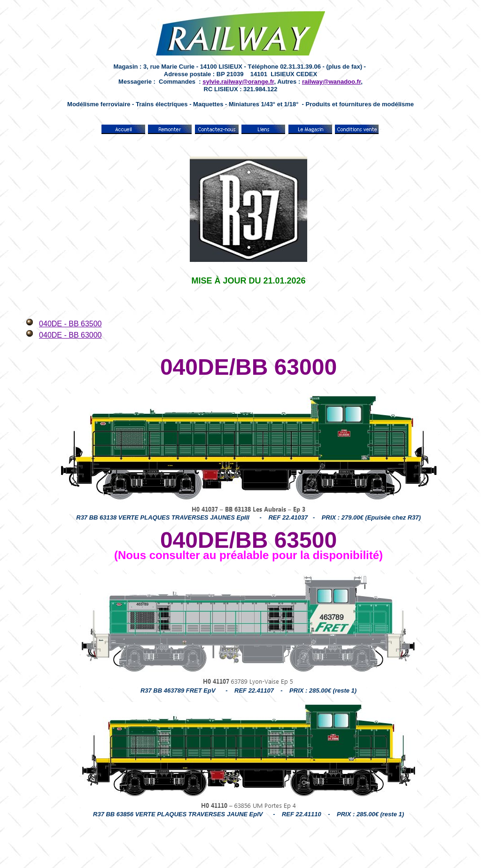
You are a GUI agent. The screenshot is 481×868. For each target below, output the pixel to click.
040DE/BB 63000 (248, 367)
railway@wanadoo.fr (331, 82)
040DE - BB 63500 (70, 324)
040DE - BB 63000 (70, 335)
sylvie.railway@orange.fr (238, 82)
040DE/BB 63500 (248, 540)
